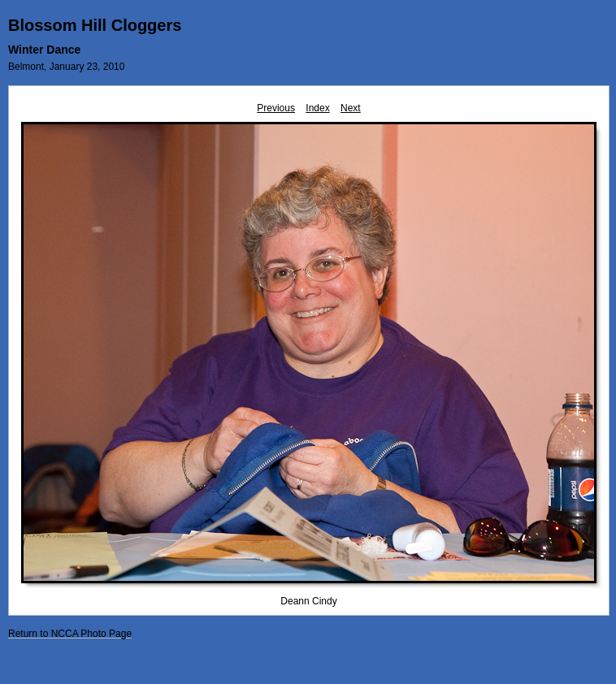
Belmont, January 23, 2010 (66, 67)
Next (351, 108)
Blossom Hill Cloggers (95, 25)
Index (317, 108)
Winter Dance (44, 50)
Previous (276, 108)
